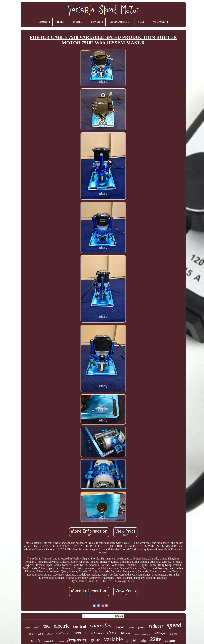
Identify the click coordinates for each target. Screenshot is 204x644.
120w (46, 627)
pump (142, 627)
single (36, 640)
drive (112, 632)
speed (174, 625)
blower (126, 633)
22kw (41, 634)
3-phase (60, 642)
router (131, 627)
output (170, 641)
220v (156, 639)
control (80, 626)
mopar (120, 627)
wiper (28, 627)
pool (36, 627)
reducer (156, 626)
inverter (79, 633)
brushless (146, 634)
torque (136, 634)
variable (113, 639)
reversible (49, 641)
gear (96, 640)
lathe (143, 640)
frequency (77, 640)
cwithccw (62, 633)
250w (50, 634)
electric (62, 626)
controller (101, 625)
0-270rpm (160, 633)
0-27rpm (174, 634)
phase (131, 640)
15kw (32, 634)
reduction (97, 633)
